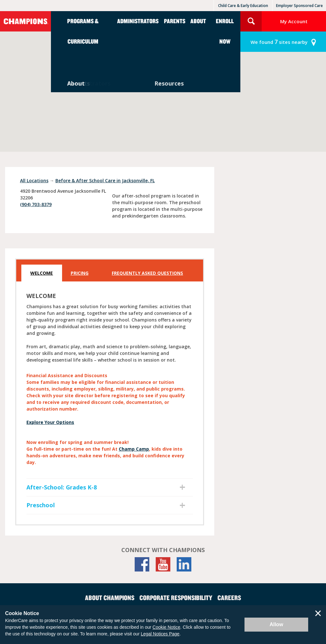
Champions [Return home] (25, 21)
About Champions (110, 598)
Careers (229, 598)
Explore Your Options (50, 422)
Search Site (251, 21)
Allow (276, 624)
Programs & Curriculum (83, 31)
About (198, 21)
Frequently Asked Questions (147, 273)
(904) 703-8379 (36, 204)
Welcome (42, 273)
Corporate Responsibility (176, 598)
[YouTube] (163, 564)
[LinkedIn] (184, 564)
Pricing (80, 273)
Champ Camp (134, 449)
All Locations (34, 180)
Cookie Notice (166, 627)
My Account (294, 21)
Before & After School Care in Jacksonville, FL (105, 180)
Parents (175, 21)
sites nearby (279, 42)
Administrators (138, 21)
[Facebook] (142, 564)
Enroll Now (225, 31)
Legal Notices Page (160, 634)
